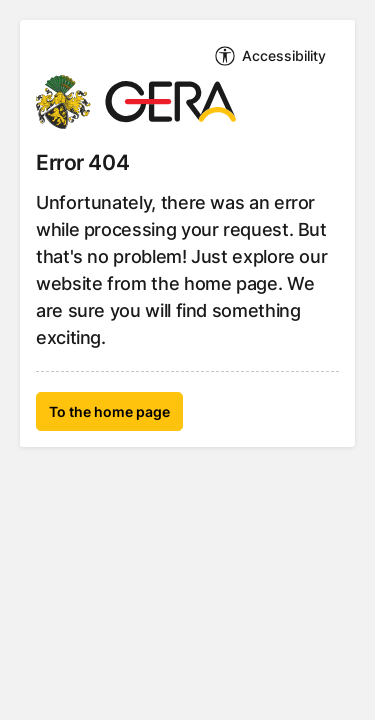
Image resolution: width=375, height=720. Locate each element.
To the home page (109, 411)
